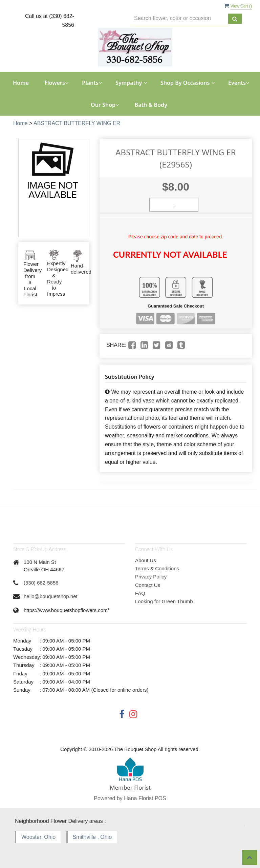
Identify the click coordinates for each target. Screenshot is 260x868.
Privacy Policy (151, 577)
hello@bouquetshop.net (51, 596)
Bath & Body (151, 105)
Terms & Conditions (157, 568)
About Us (146, 560)
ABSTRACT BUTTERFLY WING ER (77, 123)
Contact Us (148, 585)
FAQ (140, 593)
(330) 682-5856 (41, 583)
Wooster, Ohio (38, 837)
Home (21, 83)
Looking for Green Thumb (164, 601)
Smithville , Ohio (92, 837)
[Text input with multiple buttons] (179, 18)
